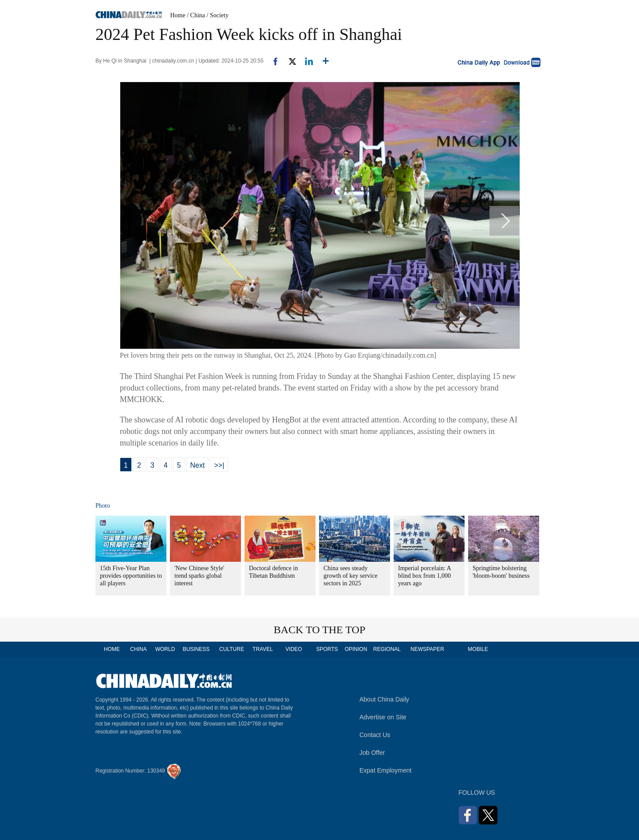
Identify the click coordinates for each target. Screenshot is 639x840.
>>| (219, 465)
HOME (112, 649)
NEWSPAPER (427, 649)
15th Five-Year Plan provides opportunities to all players (131, 576)
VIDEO (294, 649)
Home (178, 15)
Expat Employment (386, 770)
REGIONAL (387, 649)
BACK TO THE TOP (320, 630)
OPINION (356, 649)
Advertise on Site (383, 717)
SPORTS (327, 649)
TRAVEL (263, 649)
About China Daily (384, 699)
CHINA (138, 649)
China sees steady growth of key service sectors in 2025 (351, 576)
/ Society (218, 15)
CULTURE (232, 649)
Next (198, 465)
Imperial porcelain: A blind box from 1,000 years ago (424, 576)
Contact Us (375, 735)
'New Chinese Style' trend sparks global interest (199, 576)
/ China (196, 15)
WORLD (165, 649)
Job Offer (372, 753)
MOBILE (478, 649)
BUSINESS (196, 649)
